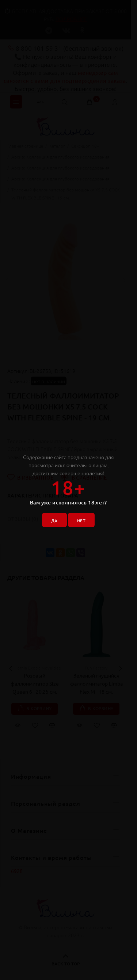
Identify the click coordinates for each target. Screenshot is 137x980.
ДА (54, 520)
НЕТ (81, 520)
